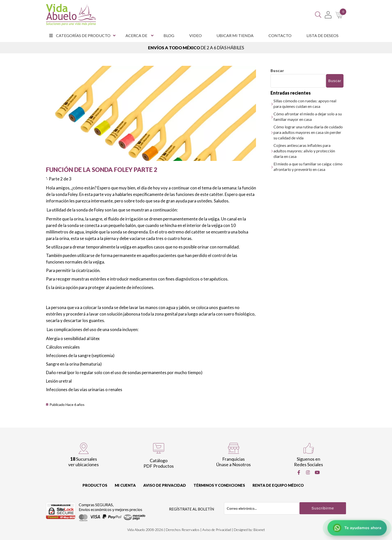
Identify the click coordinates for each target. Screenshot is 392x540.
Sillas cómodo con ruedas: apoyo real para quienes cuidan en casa (305, 103)
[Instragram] (308, 472)
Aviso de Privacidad (165, 485)
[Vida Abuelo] (71, 15)
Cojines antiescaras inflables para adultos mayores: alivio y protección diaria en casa (304, 151)
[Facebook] (299, 472)
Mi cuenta (125, 485)
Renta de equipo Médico (278, 485)
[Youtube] (317, 472)
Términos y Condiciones (219, 485)
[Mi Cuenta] (328, 15)
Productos (95, 485)
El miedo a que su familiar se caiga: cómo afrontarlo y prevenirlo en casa (308, 167)
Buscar (277, 71)
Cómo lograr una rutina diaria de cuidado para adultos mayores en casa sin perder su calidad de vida (308, 132)
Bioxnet (259, 530)
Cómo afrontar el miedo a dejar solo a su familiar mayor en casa (308, 116)
